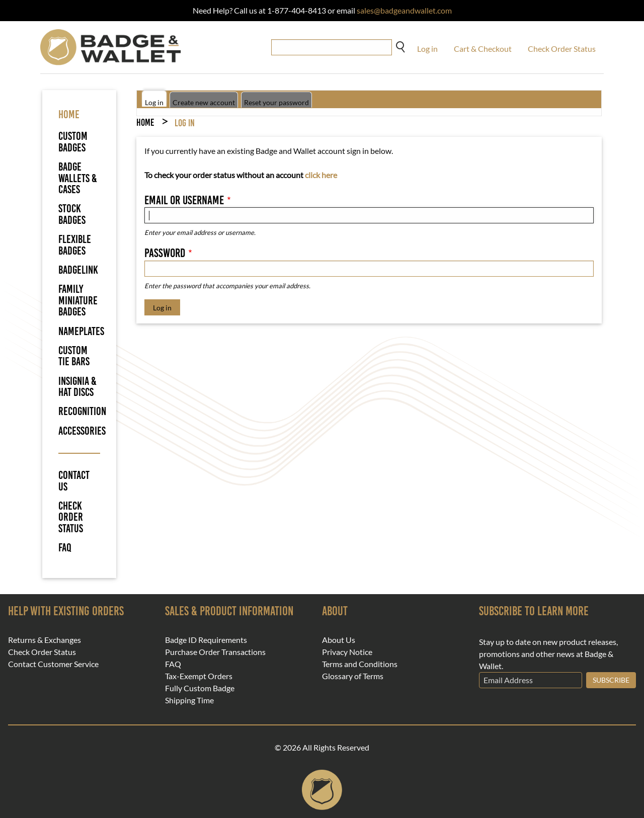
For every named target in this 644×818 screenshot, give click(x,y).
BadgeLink (78, 270)
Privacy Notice (347, 652)
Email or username (184, 200)
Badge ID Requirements (206, 640)
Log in (427, 49)
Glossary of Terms (353, 676)
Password (165, 253)
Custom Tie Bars (74, 356)
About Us (339, 640)
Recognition (82, 411)
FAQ (65, 548)
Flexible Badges (75, 245)
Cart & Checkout (483, 49)
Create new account (204, 102)
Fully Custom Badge (200, 688)
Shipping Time (189, 700)
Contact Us (74, 481)
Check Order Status (562, 49)
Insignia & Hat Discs (77, 387)
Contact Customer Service (53, 664)
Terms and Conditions (360, 664)
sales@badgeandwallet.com (404, 10)
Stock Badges (72, 214)
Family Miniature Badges (78, 300)
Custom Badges (73, 142)
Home (145, 122)
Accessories (82, 431)
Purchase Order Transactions (215, 652)
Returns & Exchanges (45, 640)
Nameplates (81, 331)
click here (321, 175)
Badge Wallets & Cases (78, 178)
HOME (69, 114)
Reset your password (276, 102)
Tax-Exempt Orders (199, 676)
